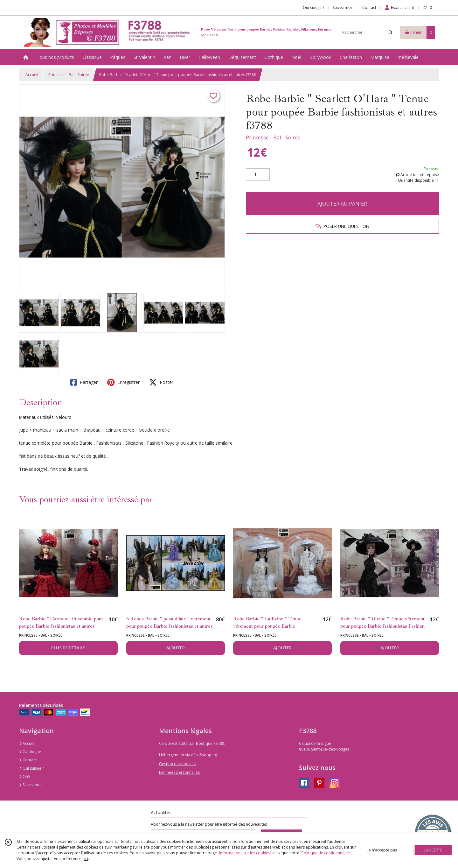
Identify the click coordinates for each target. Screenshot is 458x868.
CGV (25, 776)
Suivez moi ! (31, 785)
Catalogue (30, 752)
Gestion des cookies (177, 764)
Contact (369, 7)
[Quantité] (258, 175)
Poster (161, 382)
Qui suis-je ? (31, 768)
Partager (84, 382)
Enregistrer (123, 382)
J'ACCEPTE (433, 850)
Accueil (32, 75)
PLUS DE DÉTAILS (68, 648)
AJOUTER (176, 648)
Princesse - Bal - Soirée (69, 75)
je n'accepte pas (382, 850)
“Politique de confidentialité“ (326, 853)
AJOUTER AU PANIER (342, 204)
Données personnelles (179, 772)
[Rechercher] (391, 32)
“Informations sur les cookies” (245, 853)
